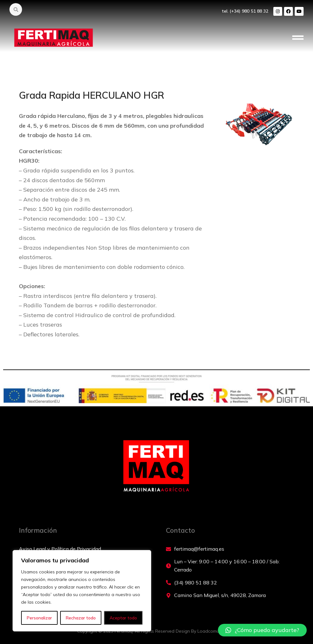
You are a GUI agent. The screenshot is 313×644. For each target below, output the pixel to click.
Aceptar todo (123, 618)
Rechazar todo (81, 618)
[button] (298, 38)
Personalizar (39, 618)
